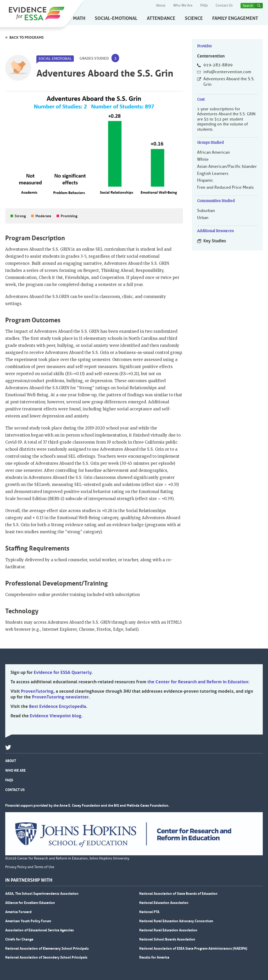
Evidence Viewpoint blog (56, 716)
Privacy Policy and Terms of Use (30, 867)
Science (194, 18)
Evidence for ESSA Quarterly (63, 672)
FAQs (204, 5)
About (161, 5)
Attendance (161, 18)
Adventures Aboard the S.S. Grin (229, 82)
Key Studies (215, 241)
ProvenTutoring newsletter (60, 697)
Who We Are (183, 5)
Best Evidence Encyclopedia (58, 706)
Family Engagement (235, 18)
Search (248, 6)
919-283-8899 (218, 65)
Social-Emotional (116, 18)
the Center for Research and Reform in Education (198, 682)
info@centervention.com (227, 72)
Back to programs (27, 37)
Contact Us (224, 5)
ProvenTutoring (37, 691)
